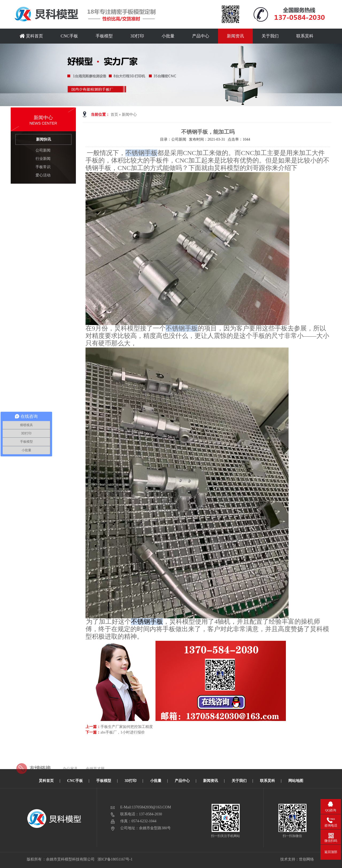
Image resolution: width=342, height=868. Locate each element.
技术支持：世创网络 (297, 859)
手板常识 (43, 167)
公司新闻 (43, 150)
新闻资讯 (235, 36)
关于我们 (270, 36)
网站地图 (296, 781)
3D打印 (137, 36)
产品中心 (201, 36)
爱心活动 (43, 175)
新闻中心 (129, 115)
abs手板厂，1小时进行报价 (123, 732)
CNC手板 (69, 36)
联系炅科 (305, 36)
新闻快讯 (44, 139)
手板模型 (104, 36)
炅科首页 (31, 36)
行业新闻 (43, 159)
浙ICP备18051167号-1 (115, 859)
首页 (114, 115)
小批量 (168, 36)
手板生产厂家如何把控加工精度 (127, 727)
